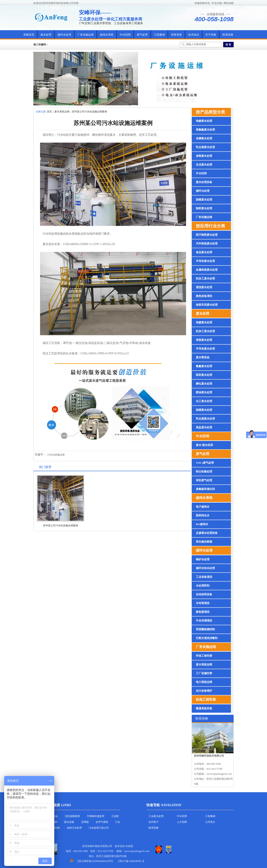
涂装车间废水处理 (207, 305)
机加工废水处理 (205, 278)
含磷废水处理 (204, 138)
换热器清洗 (203, 612)
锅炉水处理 (203, 559)
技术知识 (194, 35)
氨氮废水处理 (204, 366)
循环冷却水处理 (205, 568)
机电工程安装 (206, 699)
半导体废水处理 (205, 261)
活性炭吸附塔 (72, 816)
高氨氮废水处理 (205, 130)
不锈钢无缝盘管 (96, 816)
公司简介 (210, 822)
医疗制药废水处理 (207, 235)
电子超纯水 (203, 507)
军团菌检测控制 (205, 629)
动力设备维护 (204, 691)
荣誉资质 (176, 35)
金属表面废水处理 (207, 270)
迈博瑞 (85, 822)
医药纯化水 (203, 515)
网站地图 (229, 3)
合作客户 (154, 822)
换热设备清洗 (204, 296)
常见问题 (217, 3)
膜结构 (54, 822)
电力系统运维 (204, 682)
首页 (49, 112)
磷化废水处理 (204, 384)
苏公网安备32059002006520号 (95, 861)
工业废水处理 (156, 816)
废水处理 (46, 35)
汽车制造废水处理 (207, 243)
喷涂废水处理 (204, 392)
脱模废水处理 (204, 200)
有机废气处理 (204, 480)
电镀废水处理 (204, 121)
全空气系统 (102, 822)
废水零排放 (203, 357)
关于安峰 (211, 35)
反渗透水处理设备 (207, 533)
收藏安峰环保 (202, 3)
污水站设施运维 (56, 455)
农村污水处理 (74, 828)
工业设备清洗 (204, 577)
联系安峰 (228, 35)
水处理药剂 (203, 586)
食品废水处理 (204, 252)
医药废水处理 (204, 375)
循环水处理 (64, 35)
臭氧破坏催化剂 (205, 489)
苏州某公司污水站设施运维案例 (89, 112)
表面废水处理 (204, 340)
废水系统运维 (62, 112)
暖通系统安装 (204, 708)
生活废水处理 (204, 165)
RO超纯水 (202, 524)
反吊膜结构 (54, 828)
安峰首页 (29, 35)
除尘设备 (69, 822)
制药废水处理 (204, 208)
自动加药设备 (204, 594)
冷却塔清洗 (203, 603)
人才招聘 (182, 822)
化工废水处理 (204, 401)
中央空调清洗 (204, 621)
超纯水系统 (107, 35)
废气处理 (142, 35)
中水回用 (125, 35)
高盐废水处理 (204, 427)
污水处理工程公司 (99, 828)
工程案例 (159, 35)
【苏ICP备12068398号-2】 (131, 861)
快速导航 (153, 805)
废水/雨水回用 (204, 445)
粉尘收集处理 (204, 471)
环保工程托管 (204, 656)
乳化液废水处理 (205, 147)
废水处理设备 (204, 182)
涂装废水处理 (204, 156)
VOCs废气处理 (205, 463)
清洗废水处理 (204, 287)
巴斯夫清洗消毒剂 (207, 638)
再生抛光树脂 (204, 542)
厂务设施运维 (86, 35)
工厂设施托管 (204, 673)
